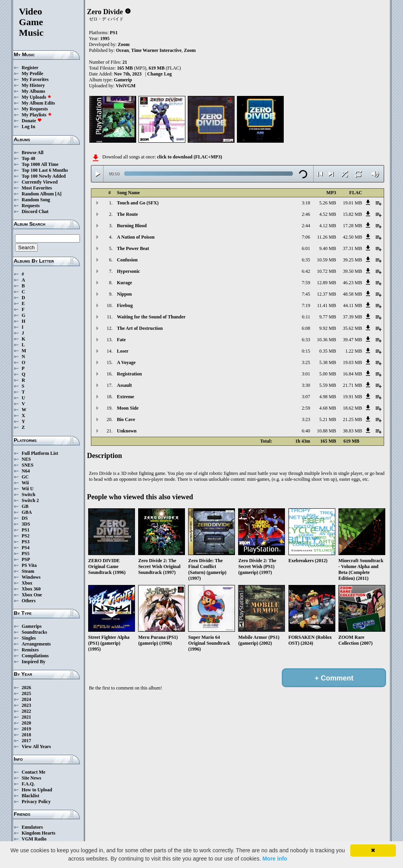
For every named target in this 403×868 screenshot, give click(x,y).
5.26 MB (328, 203)
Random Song (36, 200)
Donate (32, 121)
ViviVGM (126, 86)
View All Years (36, 747)
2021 (26, 717)
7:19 (306, 305)
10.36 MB (326, 340)
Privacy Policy (36, 802)
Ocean (123, 50)
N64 (26, 471)
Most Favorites (37, 188)
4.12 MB (328, 226)
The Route (128, 214)
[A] (58, 194)
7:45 (306, 294)
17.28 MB (352, 226)
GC (25, 477)
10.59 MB (326, 260)
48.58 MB (352, 294)
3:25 (306, 362)
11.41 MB (327, 305)
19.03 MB (352, 362)
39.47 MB (352, 340)
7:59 (306, 283)
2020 (26, 723)
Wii (25, 483)
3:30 (306, 385)
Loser (123, 351)
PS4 (26, 548)
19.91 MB (352, 397)
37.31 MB (352, 248)
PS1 (26, 530)
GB (25, 506)
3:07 (306, 397)
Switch (29, 495)
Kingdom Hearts (39, 833)
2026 (26, 688)
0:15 (306, 351)
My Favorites (35, 79)
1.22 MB (354, 351)
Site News (31, 778)
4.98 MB (328, 397)
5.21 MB (328, 419)
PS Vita (29, 565)
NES (26, 459)
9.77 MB (328, 317)
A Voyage (126, 362)
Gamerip (123, 80)
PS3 (26, 542)
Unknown (127, 431)
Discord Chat (35, 211)
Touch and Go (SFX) (138, 203)
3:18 (306, 203)
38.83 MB (352, 431)
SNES (28, 465)
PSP (26, 559)
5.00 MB (328, 374)
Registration (129, 374)
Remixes (30, 650)
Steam (28, 571)
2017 (26, 741)
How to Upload (37, 790)
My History (33, 85)
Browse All (32, 153)
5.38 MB (328, 362)
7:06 (306, 237)
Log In (28, 127)
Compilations (35, 656)
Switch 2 (30, 500)
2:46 (306, 214)
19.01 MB (352, 203)
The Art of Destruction (140, 328)
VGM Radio (34, 839)
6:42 (306, 271)
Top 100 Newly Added (44, 176)
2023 (26, 705)
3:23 (306, 419)
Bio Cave (126, 419)
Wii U (28, 489)
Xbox (27, 583)
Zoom (124, 44)
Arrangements (36, 644)
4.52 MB (328, 214)
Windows (31, 577)
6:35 (306, 260)
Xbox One (32, 595)
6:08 (306, 328)
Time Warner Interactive (156, 50)
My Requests (35, 109)
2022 (26, 711)
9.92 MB (328, 328)
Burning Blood (132, 226)
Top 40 (29, 158)
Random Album (38, 194)
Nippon (124, 294)
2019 (26, 729)
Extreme (126, 397)
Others (29, 601)
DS (25, 518)
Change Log (159, 74)
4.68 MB (328, 408)
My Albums (33, 91)
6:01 (306, 248)
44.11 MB (353, 305)
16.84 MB (352, 374)
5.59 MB (328, 385)
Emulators (32, 827)
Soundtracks (34, 632)
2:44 (306, 226)
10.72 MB (326, 271)
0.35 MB (328, 351)
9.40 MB (328, 248)
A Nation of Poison (136, 237)
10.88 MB (326, 431)
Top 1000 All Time (40, 164)
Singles (29, 638)
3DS (26, 524)
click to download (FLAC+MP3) (189, 157)
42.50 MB (352, 237)
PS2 (26, 536)
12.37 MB (326, 294)
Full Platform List (40, 453)
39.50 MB (352, 271)
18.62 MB (352, 408)
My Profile (32, 74)
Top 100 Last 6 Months (45, 170)
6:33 (306, 340)
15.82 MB (352, 214)
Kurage (125, 283)
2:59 (306, 408)
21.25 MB (352, 419)
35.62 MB (352, 328)
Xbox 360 (31, 589)
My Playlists (37, 115)
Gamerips (32, 626)
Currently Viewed (40, 182)
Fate (121, 340)
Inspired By (33, 662)
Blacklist (31, 796)
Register (30, 68)
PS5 (26, 554)
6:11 (306, 317)
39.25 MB (352, 260)
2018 (26, 735)
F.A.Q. (28, 784)
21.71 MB (352, 385)
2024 (26, 699)
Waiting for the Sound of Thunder (151, 317)
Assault (124, 385)
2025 (26, 693)
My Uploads (37, 97)
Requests (31, 206)
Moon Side (128, 408)
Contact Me (33, 772)
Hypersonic (128, 271)
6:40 (306, 431)
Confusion (127, 260)
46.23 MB (352, 283)
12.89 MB (326, 283)
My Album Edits (38, 103)
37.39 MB (352, 317)
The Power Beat (133, 248)
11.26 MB (327, 237)
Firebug (125, 305)
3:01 (306, 374)
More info (275, 859)
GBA (27, 512)
